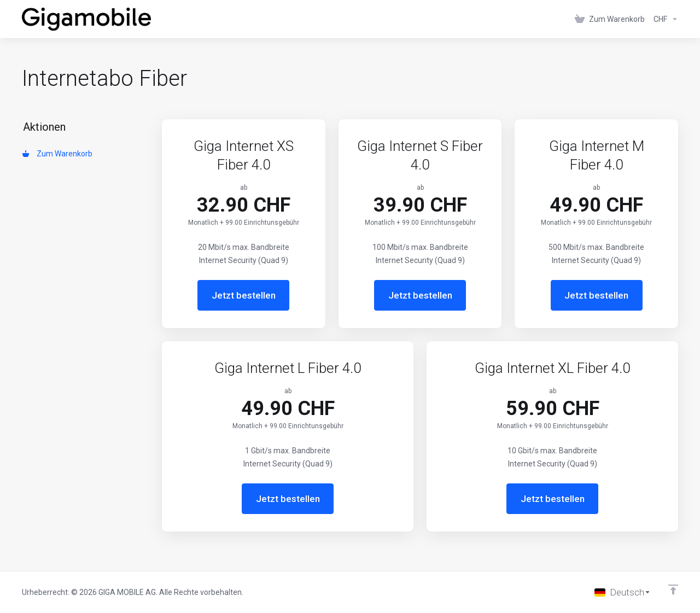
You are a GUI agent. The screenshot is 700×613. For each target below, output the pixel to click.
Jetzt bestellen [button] (244, 295)
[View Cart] (610, 19)
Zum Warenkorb (57, 154)
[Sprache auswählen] (623, 592)
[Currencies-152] (664, 19)
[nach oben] (673, 589)
